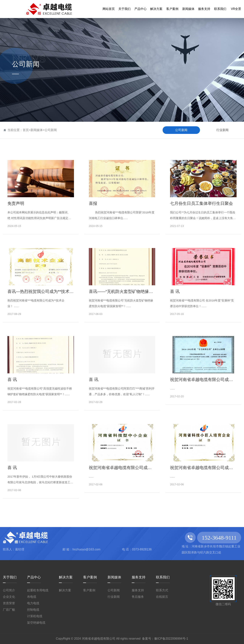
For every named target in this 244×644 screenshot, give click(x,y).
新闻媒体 (37, 130)
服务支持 (139, 577)
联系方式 (162, 590)
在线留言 (162, 597)
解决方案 (66, 577)
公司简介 (9, 590)
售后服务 (138, 597)
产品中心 (34, 577)
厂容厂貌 (9, 610)
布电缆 (32, 597)
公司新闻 (51, 130)
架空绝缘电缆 (36, 623)
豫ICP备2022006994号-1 (171, 639)
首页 (26, 130)
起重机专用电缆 (38, 590)
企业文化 (9, 597)
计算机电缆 (35, 616)
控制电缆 (33, 610)
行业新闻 (222, 130)
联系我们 (163, 577)
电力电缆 (33, 603)
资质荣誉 (9, 603)
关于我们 (10, 577)
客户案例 (90, 577)
